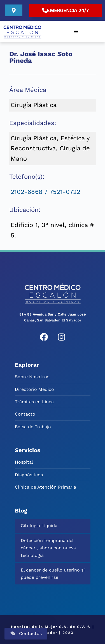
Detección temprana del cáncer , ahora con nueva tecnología (48, 548)
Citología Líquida (39, 526)
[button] (76, 31)
